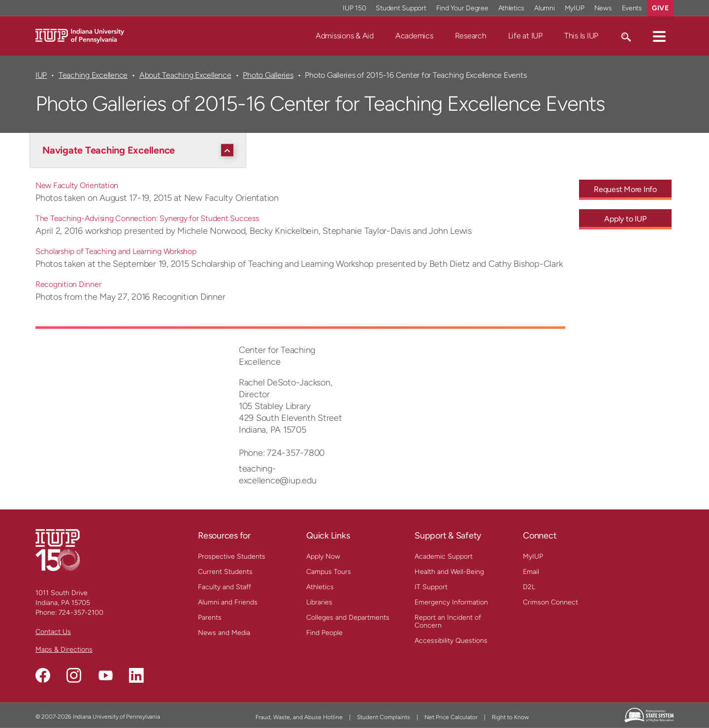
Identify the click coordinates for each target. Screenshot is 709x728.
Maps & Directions (64, 649)
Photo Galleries (268, 75)
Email (531, 572)
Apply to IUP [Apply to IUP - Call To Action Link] (625, 219)
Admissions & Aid (345, 36)
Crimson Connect (550, 602)
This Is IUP (581, 36)
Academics (414, 36)
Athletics (320, 587)
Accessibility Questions (451, 641)
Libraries (319, 602)
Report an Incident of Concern (448, 621)
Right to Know (510, 717)
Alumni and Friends (228, 602)
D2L (529, 587)
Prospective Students (232, 556)
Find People (324, 633)
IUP (41, 75)
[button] (659, 36)
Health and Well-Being (449, 572)
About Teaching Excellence (185, 75)
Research (471, 36)
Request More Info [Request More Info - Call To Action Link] (625, 189)
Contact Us (53, 632)
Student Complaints (384, 717)
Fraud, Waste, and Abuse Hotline (299, 717)
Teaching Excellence (93, 75)
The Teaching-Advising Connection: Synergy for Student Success (147, 218)
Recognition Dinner (68, 284)
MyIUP (533, 556)
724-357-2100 (81, 613)
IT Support (431, 587)
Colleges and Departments (348, 617)
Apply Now (323, 556)
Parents (210, 617)
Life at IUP (525, 36)
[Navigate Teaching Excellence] (140, 150)
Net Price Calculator (451, 717)
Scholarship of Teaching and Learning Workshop (116, 251)
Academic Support (444, 556)
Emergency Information (451, 602)
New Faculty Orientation (77, 185)
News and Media (224, 633)
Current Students (225, 572)
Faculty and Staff (225, 587)
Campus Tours (329, 572)
